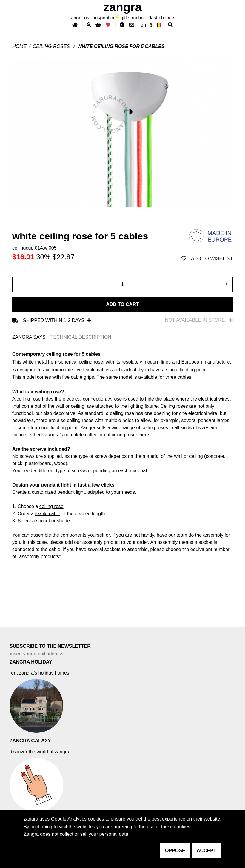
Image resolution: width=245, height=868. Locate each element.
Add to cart (123, 304)
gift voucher (133, 18)
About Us (80, 18)
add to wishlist (207, 259)
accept (207, 851)
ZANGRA (122, 7)
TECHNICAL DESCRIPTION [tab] (81, 337)
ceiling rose (51, 506)
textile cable (48, 514)
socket (43, 521)
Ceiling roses (52, 46)
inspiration (105, 18)
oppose (175, 851)
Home (19, 46)
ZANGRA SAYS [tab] (29, 337)
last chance (162, 18)
